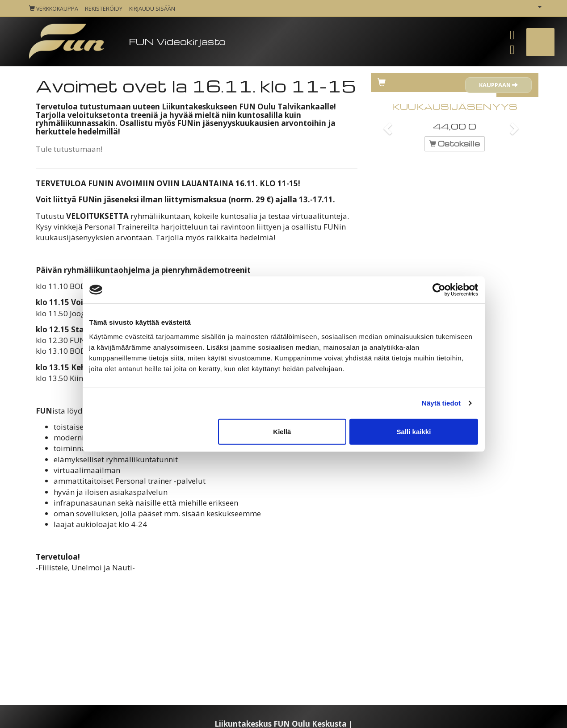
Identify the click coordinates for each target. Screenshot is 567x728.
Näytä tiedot (441, 403)
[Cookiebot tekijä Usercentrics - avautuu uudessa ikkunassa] (439, 290)
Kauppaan (498, 85)
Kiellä (282, 431)
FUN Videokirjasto (177, 41)
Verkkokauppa (54, 9)
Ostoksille (455, 144)
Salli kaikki (414, 431)
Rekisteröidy (104, 9)
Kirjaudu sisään (152, 9)
